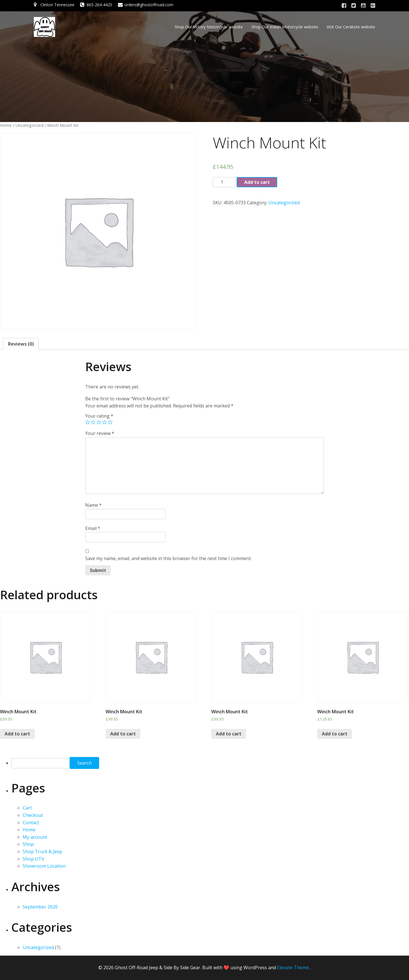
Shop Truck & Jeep (42, 851)
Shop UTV (34, 859)
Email (93, 528)
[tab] (21, 344)
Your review (100, 433)
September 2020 (40, 907)
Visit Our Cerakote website (351, 27)
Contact (31, 823)
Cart (27, 808)
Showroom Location (44, 866)
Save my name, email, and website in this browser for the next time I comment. (168, 558)
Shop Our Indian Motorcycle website (285, 27)
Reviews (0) (21, 344)
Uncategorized (29, 125)
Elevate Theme (293, 968)
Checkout (33, 815)
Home (6, 125)
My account (35, 837)
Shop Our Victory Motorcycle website (209, 27)
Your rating (99, 416)
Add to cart (257, 182)
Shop (28, 844)
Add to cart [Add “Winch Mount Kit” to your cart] (17, 734)
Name (93, 505)
